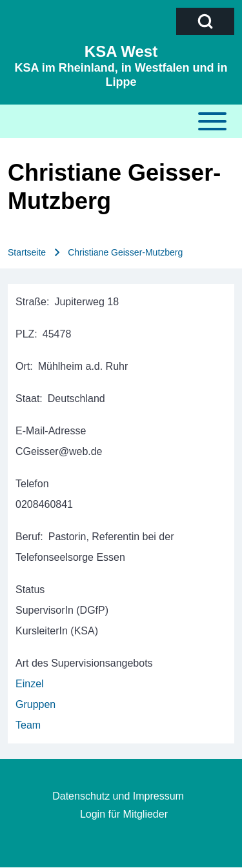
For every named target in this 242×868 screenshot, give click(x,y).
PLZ (25, 334)
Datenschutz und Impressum (118, 796)
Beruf (28, 537)
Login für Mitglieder (124, 814)
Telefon (32, 484)
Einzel (30, 684)
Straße (31, 302)
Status (30, 590)
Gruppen (35, 704)
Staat (27, 399)
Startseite (27, 252)
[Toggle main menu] (121, 121)
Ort (23, 366)
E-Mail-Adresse (51, 431)
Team (28, 725)
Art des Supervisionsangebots (84, 663)
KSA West (121, 51)
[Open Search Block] (205, 21)
